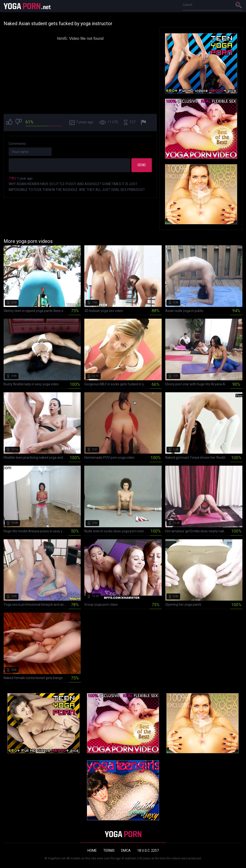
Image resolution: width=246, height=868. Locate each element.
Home (92, 850)
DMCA (126, 850)
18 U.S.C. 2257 (148, 850)
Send (142, 165)
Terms (109, 850)
